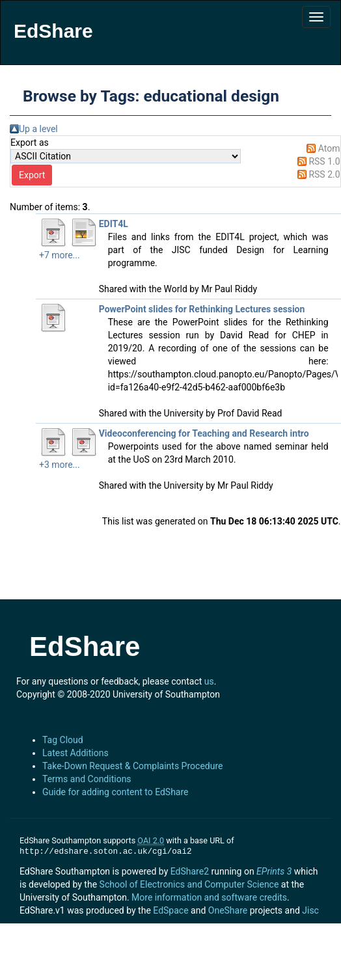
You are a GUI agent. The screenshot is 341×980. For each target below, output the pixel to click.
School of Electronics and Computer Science (189, 884)
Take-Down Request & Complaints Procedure (132, 766)
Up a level (38, 129)
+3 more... (60, 465)
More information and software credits (209, 897)
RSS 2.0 (324, 174)
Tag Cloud (63, 740)
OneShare (228, 910)
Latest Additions (75, 753)
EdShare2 (190, 871)
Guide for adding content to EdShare (116, 792)
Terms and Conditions (87, 779)
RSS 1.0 (324, 161)
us (209, 681)
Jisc (310, 910)
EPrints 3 (274, 871)
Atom (329, 148)
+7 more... (60, 255)
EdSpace (170, 910)
